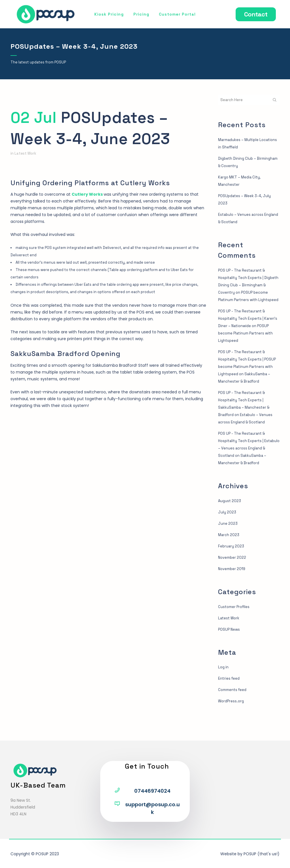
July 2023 (228, 534)
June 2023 (229, 545)
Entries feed (230, 700)
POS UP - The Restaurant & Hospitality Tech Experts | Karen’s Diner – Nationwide (244, 326)
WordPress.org (232, 723)
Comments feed (234, 712)
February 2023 (232, 568)
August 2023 (231, 523)
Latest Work (26, 153)
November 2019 (233, 591)
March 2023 (230, 557)
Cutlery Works (87, 194)
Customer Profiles (235, 629)
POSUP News (230, 651)
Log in (224, 689)
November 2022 (234, 579)
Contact (252, 14)
